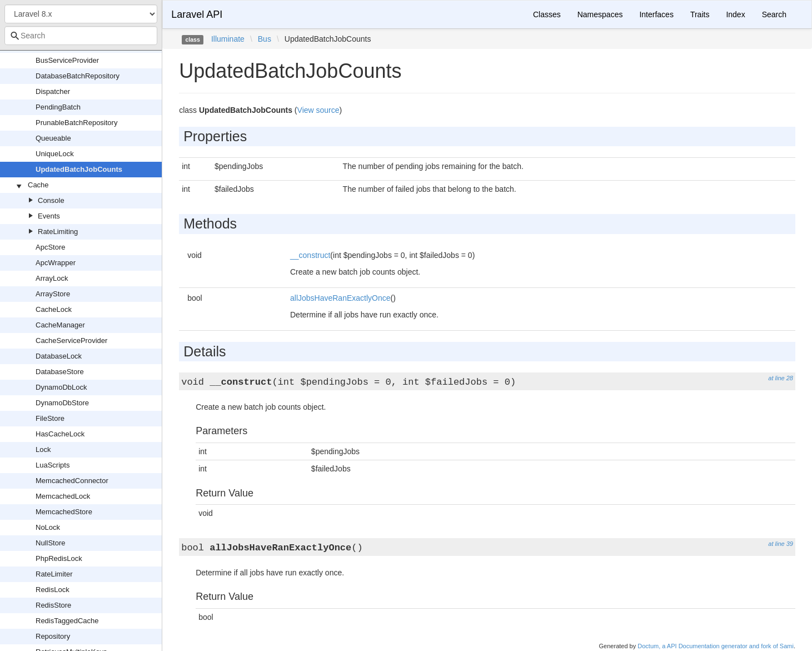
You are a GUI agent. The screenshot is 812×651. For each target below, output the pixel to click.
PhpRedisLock (59, 558)
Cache (38, 185)
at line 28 (781, 378)
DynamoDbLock (61, 387)
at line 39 (781, 544)
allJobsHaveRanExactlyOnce (340, 298)
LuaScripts (53, 465)
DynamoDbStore (62, 403)
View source (318, 110)
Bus (265, 39)
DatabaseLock (59, 356)
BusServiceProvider (67, 60)
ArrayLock (52, 278)
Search (774, 14)
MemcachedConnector (72, 481)
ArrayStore (53, 294)
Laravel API (197, 14)
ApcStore (50, 247)
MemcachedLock (63, 496)
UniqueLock (55, 154)
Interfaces (656, 14)
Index (735, 14)
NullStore (50, 543)
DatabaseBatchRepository (78, 76)
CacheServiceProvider (71, 341)
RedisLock (53, 590)
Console (51, 200)
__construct (310, 255)
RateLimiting (58, 232)
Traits (700, 14)
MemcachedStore (64, 512)
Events (49, 216)
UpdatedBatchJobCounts (79, 169)
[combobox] (81, 36)
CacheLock (54, 309)
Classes (547, 14)
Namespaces (600, 14)
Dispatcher (53, 91)
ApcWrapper (56, 263)
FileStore (50, 418)
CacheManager (60, 325)
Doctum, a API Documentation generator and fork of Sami (716, 646)
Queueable (53, 138)
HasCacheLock (60, 434)
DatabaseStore (60, 372)
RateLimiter (54, 574)
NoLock (48, 527)
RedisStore (53, 605)
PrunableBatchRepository (76, 123)
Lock (43, 449)
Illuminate (228, 39)
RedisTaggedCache (67, 621)
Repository (53, 636)
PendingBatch (58, 107)
